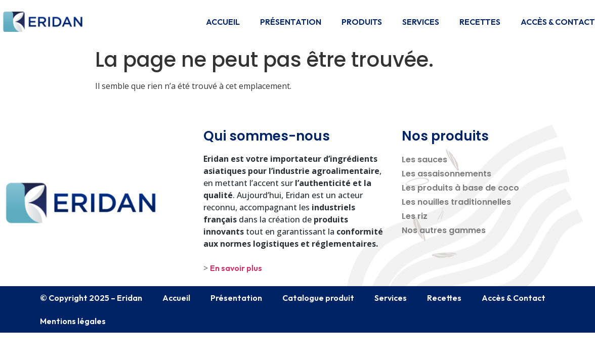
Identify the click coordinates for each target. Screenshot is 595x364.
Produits (362, 22)
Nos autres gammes (444, 230)
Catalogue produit (318, 298)
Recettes (480, 22)
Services (421, 22)
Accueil (223, 22)
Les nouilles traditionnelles (456, 202)
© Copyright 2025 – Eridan (91, 298)
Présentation (291, 22)
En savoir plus (236, 268)
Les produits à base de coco (460, 188)
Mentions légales (73, 321)
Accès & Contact (558, 22)
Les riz (415, 216)
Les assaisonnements (447, 174)
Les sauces (424, 160)
